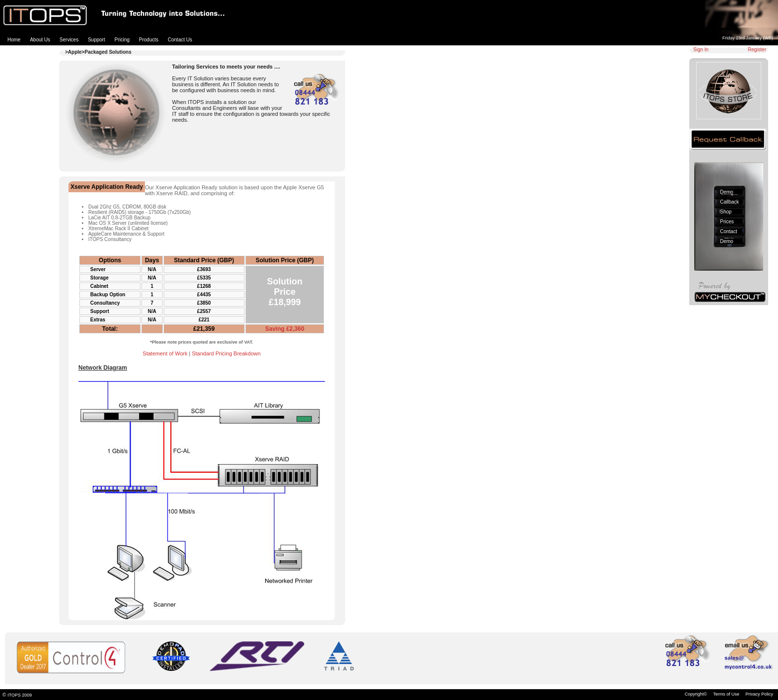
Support (96, 40)
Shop (726, 212)
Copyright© (696, 694)
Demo (727, 192)
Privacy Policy (759, 694)
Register (757, 50)
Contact (729, 231)
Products (149, 40)
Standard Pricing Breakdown (226, 353)
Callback (730, 202)
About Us (40, 40)
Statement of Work (165, 353)
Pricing (122, 40)
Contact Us (180, 40)
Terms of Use (726, 694)
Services (69, 40)
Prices (727, 222)
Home (14, 40)
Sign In (701, 50)
